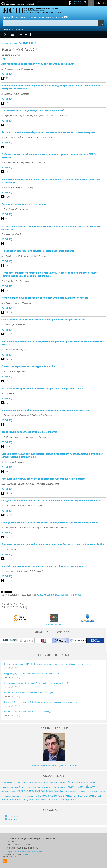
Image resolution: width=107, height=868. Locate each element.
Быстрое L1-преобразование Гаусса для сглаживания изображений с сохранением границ (48, 132)
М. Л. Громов (40, 256)
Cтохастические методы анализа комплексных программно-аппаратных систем (43, 320)
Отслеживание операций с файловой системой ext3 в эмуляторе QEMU (36, 683)
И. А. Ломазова (22, 94)
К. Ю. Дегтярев (28, 187)
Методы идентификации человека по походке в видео (29, 693)
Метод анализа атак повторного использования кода (28, 712)
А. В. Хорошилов (37, 484)
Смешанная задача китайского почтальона (24, 204)
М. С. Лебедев (33, 415)
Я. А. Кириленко (24, 162)
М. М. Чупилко (8, 415)
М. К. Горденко (8, 209)
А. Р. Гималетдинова (11, 187)
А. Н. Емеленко (8, 506)
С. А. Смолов (46, 415)
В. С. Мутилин (19, 371)
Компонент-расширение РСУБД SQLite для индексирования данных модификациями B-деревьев (47, 664)
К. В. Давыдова (8, 281)
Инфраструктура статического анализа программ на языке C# (32, 674)
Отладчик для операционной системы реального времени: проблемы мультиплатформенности (51, 501)
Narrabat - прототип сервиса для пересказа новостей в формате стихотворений (43, 566)
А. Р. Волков (7, 350)
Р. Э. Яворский (36, 571)
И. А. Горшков (23, 571)
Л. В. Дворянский (9, 303)
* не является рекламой (53, 625)
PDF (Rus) (7, 261)
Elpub (15, 856)
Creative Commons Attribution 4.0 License (59, 595)
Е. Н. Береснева (22, 234)
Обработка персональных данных (24, 852)
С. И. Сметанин (9, 549)
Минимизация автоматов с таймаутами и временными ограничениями (38, 251)
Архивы (24, 35)
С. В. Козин (6, 371)
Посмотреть (11, 816)
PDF (3, 59)
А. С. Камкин (21, 415)
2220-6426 (78, 4)
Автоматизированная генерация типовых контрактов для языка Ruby (38, 64)
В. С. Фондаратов (25, 69)
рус (104, 3)
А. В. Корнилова (9, 162)
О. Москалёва (8, 462)
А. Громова (20, 462)
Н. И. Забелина (38, 162)
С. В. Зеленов (19, 325)
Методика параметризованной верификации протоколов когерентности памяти (43, 388)
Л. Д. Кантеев (8, 527)
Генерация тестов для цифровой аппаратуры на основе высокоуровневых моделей (45, 410)
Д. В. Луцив (36, 527)
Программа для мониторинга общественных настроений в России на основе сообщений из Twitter (53, 544)
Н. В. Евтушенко (26, 256)
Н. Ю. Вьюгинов (9, 69)
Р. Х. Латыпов (38, 137)
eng (98, 3)
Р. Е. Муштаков (27, 437)
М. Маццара (18, 116)
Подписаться (12, 819)
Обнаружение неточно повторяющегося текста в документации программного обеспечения (50, 522)
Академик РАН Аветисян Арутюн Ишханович (54, 766)
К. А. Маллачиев (9, 484)
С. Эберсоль (62, 116)
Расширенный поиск (13, 30)
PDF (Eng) (7, 74)
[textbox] (53, 23)
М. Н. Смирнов (60, 527)
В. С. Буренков (8, 393)
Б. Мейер (28, 116)
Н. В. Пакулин (23, 484)
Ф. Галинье (51, 116)
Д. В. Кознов (47, 527)
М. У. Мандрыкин (20, 350)
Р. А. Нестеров (8, 94)
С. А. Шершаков (23, 281)
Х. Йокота (50, 137)
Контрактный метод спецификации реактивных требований (33, 110)
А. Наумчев (7, 116)
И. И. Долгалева (9, 571)
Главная (5, 43)
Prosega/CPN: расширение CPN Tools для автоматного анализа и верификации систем (42, 702)
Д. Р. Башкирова (9, 137)
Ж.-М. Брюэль (39, 116)
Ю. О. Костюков (22, 527)
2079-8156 (78, 2)
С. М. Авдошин (22, 209)
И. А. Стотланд (42, 437)
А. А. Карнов (7, 325)
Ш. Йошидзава (24, 137)
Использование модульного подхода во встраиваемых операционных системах (43, 479)
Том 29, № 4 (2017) (28, 43)
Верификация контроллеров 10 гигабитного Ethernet (29, 432)
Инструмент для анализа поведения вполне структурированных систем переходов (45, 298)
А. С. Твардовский (9, 256)
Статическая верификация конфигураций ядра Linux (29, 366)
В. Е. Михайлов (25, 303)
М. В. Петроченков (10, 437)
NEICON (26, 854)
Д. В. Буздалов (52, 484)
